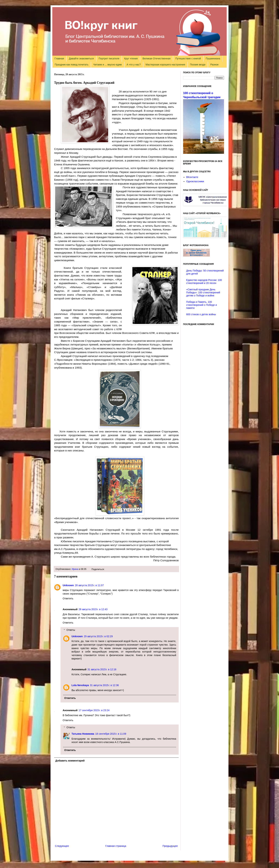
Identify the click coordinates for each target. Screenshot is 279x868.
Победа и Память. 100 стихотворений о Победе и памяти (202, 305)
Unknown (68, 585)
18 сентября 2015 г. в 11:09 (111, 734)
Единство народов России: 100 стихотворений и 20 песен (204, 282)
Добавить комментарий (70, 761)
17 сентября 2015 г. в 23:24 (94, 710)
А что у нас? (134, 65)
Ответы (71, 630)
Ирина (75, 569)
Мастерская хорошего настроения (165, 65)
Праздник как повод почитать (72, 65)
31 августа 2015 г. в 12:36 (104, 685)
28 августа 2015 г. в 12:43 (93, 609)
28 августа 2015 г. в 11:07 (89, 585)
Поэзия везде (198, 65)
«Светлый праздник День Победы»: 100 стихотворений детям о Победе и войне (203, 292)
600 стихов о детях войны (201, 314)
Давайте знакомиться (81, 58)
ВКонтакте (192, 177)
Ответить (68, 598)
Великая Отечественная (156, 58)
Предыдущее (170, 846)
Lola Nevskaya (80, 685)
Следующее (62, 846)
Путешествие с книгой (188, 58)
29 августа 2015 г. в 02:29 (98, 636)
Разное (214, 65)
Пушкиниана (213, 58)
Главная (59, 58)
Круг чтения (131, 58)
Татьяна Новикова (83, 734)
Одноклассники (195, 181)
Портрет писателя (109, 58)
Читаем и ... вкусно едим (107, 65)
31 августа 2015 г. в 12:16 (102, 669)
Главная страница (116, 846)
